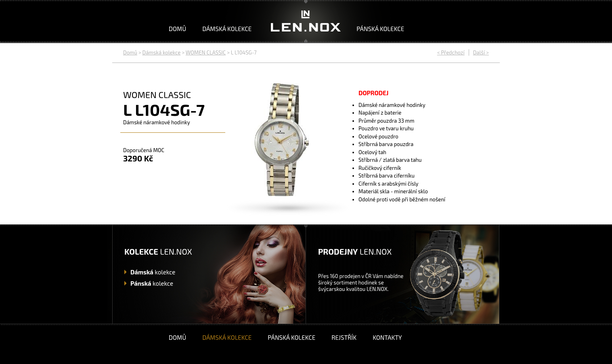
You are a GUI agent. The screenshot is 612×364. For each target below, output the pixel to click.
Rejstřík (344, 337)
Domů (177, 29)
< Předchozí (451, 52)
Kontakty (387, 337)
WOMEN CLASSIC (206, 52)
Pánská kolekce (380, 29)
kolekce (153, 272)
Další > (481, 52)
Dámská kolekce (227, 29)
